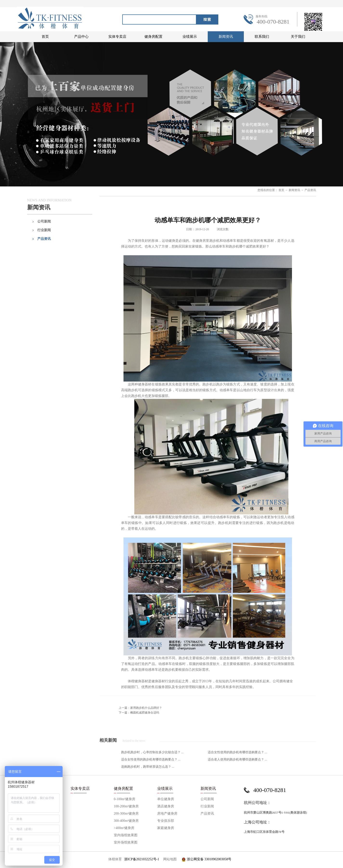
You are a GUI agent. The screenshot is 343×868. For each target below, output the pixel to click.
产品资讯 (310, 190)
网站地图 (169, 859)
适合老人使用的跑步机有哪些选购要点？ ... (237, 759)
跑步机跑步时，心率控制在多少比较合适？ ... (152, 752)
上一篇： (140, 708)
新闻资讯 (294, 190)
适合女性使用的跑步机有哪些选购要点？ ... (237, 752)
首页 (45, 37)
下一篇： (139, 713)
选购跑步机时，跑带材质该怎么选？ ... (148, 767)
